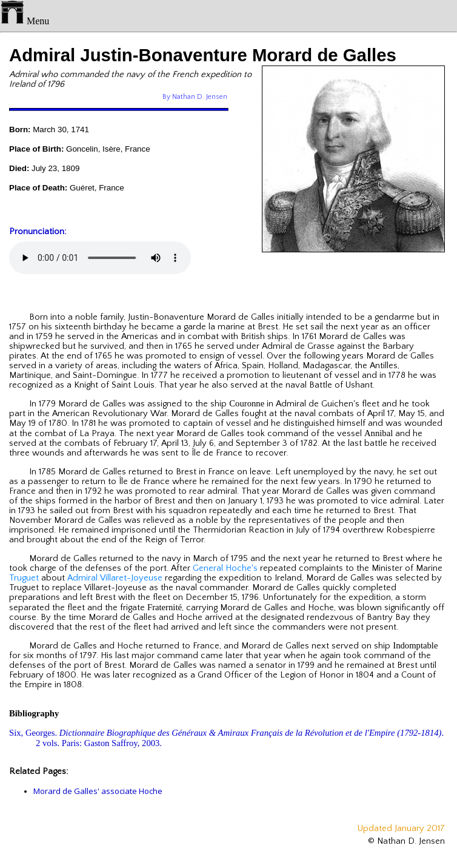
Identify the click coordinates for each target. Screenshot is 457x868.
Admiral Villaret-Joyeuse (115, 578)
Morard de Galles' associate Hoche (98, 791)
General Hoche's (225, 568)
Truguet (24, 578)
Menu (25, 21)
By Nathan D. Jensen (195, 97)
